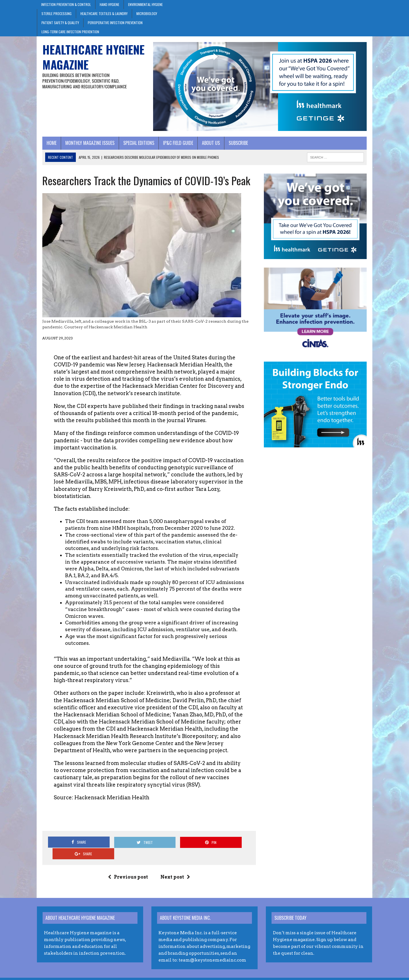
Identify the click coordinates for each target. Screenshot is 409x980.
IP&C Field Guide (173, 146)
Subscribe (233, 146)
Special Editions (133, 146)
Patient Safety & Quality (60, 23)
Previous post (126, 869)
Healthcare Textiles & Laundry (104, 13)
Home (46, 146)
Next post (174, 869)
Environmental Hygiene (145, 4)
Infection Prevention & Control (66, 4)
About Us (205, 146)
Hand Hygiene (109, 4)
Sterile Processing (57, 13)
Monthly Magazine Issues (84, 146)
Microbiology (147, 13)
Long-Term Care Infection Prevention (70, 32)
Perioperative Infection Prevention (115, 23)
